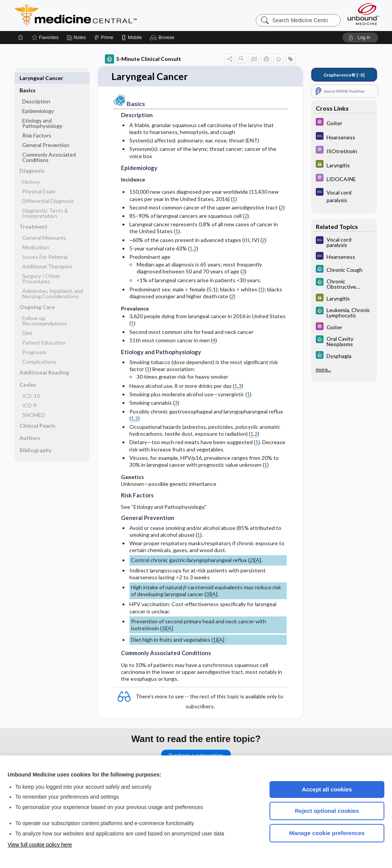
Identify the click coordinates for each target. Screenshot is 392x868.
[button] (163, 38)
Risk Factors (37, 123)
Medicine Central (109, 15)
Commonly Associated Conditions (49, 145)
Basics (28, 78)
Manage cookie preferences (327, 833)
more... (323, 369)
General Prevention (46, 133)
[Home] (21, 38)
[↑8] (344, 75)
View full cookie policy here (40, 845)
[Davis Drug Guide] (344, 151)
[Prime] (104, 38)
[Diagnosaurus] (344, 137)
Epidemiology (38, 99)
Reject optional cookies (327, 811)
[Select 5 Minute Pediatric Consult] (344, 123)
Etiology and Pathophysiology (42, 111)
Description (36, 89)
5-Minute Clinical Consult (143, 59)
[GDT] (344, 165)
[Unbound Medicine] (363, 14)
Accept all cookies (327, 789)
